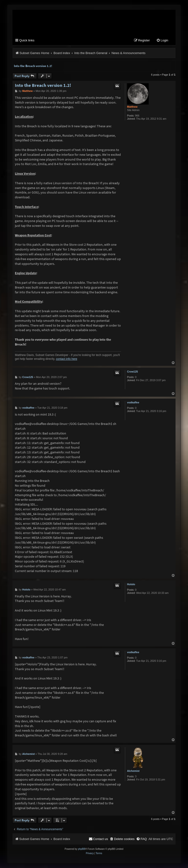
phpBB (82, 849)
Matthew (132, 107)
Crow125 (132, 372)
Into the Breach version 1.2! (33, 66)
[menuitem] (162, 41)
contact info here (67, 359)
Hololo (131, 584)
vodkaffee (133, 403)
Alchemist (133, 771)
